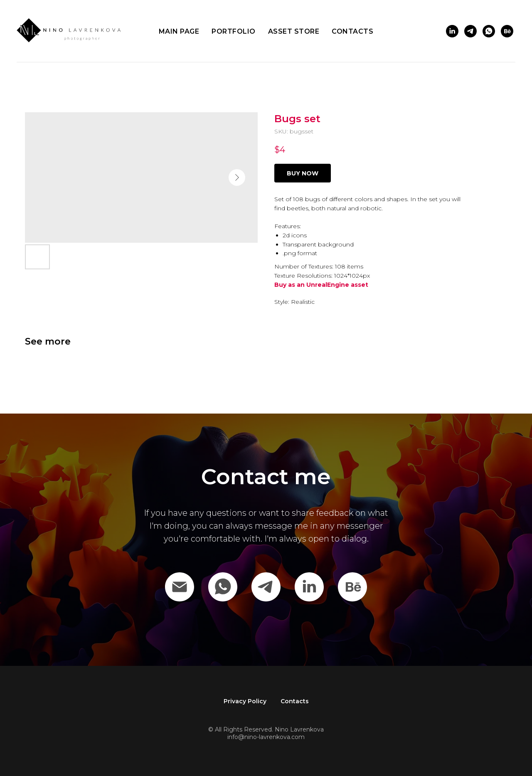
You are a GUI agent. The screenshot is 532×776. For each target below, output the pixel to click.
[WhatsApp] (223, 587)
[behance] (507, 31)
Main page (179, 31)
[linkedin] (452, 31)
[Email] (180, 587)
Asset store (294, 31)
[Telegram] (266, 587)
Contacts (352, 31)
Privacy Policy (245, 701)
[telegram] (470, 31)
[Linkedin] (309, 587)
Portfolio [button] (234, 31)
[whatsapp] (489, 31)
